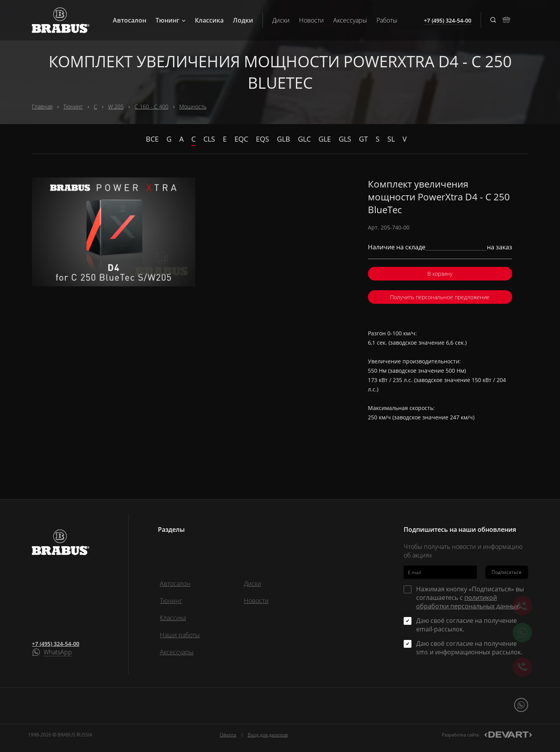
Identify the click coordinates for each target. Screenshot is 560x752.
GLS (345, 139)
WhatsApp (58, 652)
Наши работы (180, 635)
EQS (262, 139)
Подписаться (507, 572)
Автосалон (129, 20)
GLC (304, 139)
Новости (311, 20)
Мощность (193, 106)
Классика (209, 20)
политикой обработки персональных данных (467, 602)
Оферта (228, 735)
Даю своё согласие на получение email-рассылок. (466, 625)
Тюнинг (171, 20)
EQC (241, 139)
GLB (283, 139)
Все (152, 139)
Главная (42, 106)
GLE (325, 139)
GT (363, 139)
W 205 (116, 106)
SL (391, 139)
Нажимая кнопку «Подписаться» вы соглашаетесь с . (470, 598)
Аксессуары (350, 20)
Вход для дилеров (268, 735)
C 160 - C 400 (151, 106)
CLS (209, 139)
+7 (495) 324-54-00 (56, 644)
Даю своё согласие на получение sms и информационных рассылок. (469, 648)
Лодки (243, 20)
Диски (281, 20)
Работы (387, 20)
